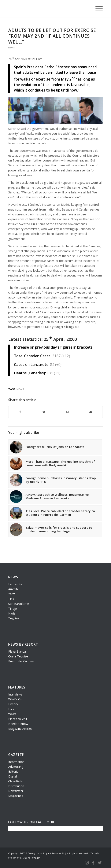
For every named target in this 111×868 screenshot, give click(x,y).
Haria (12, 613)
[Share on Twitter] (44, 412)
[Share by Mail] (91, 412)
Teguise (14, 618)
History (13, 704)
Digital (13, 776)
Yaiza (12, 594)
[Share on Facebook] (20, 412)
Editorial (14, 771)
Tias (11, 599)
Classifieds (15, 781)
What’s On (15, 699)
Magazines (16, 796)
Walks (12, 714)
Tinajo (13, 609)
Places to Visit (18, 719)
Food (12, 709)
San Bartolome (19, 604)
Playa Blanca (17, 651)
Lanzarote (15, 584)
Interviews (15, 694)
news (20, 389)
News (12, 47)
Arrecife (14, 589)
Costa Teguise (18, 656)
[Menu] (97, 8)
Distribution (16, 786)
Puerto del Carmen (21, 661)
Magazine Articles (20, 729)
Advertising (16, 767)
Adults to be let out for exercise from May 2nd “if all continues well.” (52, 36)
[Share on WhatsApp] (67, 412)
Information (16, 762)
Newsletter (16, 791)
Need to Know (18, 724)
